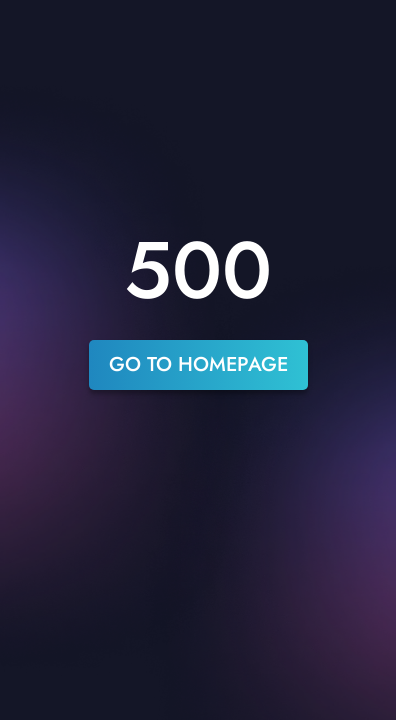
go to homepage (198, 364)
